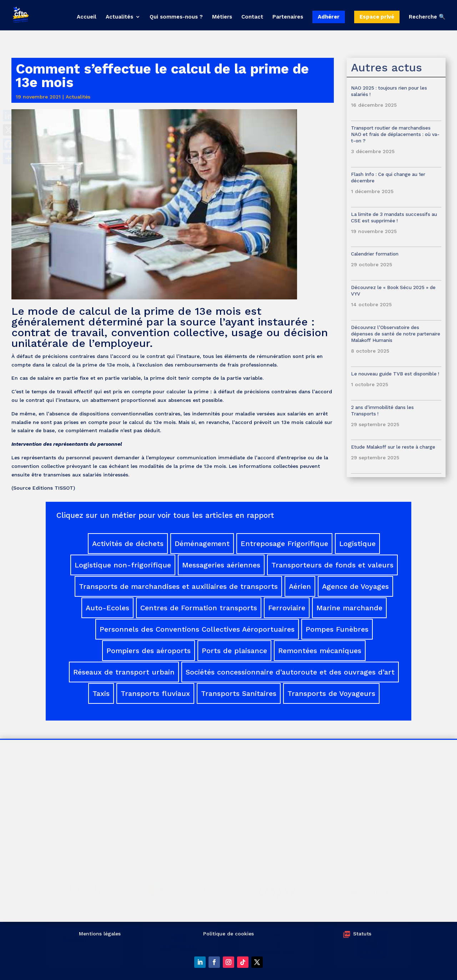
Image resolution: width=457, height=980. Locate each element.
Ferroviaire (287, 608)
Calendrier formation (375, 254)
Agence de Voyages (355, 586)
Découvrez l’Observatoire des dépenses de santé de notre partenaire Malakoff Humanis (396, 334)
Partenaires (288, 17)
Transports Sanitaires (239, 693)
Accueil (87, 17)
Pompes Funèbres (337, 629)
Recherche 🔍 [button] (427, 17)
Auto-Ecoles (107, 608)
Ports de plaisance (234, 651)
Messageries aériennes (221, 565)
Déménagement (202, 544)
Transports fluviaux (155, 693)
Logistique (357, 544)
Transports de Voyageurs (331, 693)
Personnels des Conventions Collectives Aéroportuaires (197, 629)
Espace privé (377, 17)
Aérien (300, 586)
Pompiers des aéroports (149, 651)
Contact (252, 17)
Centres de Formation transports (199, 608)
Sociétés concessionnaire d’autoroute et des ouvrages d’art (290, 672)
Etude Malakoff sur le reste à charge (393, 447)
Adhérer (329, 17)
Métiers (222, 17)
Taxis (101, 693)
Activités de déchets (128, 544)
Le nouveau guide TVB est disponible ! (395, 374)
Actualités (119, 17)
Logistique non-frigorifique (123, 565)
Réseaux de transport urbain (124, 672)
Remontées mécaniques (320, 651)
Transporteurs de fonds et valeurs (332, 565)
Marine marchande (349, 608)
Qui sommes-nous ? (176, 17)
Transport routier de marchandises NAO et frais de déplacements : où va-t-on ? (395, 134)
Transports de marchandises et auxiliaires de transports (178, 586)
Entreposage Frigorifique (284, 544)
